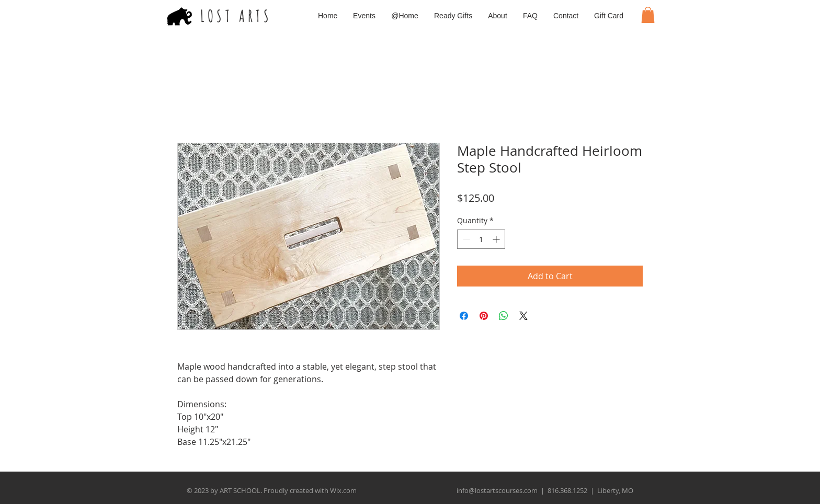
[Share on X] (523, 316)
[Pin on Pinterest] (484, 316)
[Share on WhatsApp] (504, 316)
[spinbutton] (481, 239)
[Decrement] (465, 239)
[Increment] (497, 239)
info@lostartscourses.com (497, 490)
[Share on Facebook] (464, 316)
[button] (648, 15)
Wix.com (343, 490)
